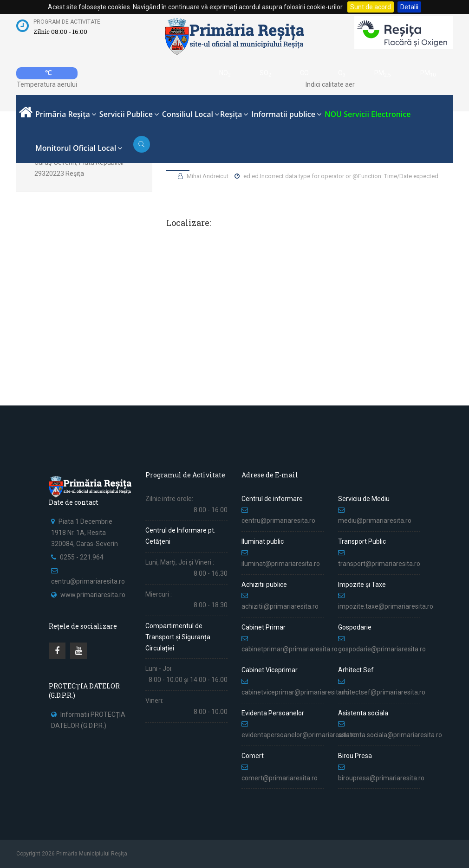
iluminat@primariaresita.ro (281, 564)
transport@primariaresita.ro (379, 564)
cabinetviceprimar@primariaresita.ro (295, 692)
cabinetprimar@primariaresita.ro (290, 649)
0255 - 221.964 (82, 557)
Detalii (409, 7)
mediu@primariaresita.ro (375, 521)
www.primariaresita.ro (93, 595)
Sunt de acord (371, 7)
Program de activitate (67, 22)
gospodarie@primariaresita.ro (382, 649)
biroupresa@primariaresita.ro (382, 778)
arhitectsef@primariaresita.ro (382, 692)
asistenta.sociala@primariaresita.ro (390, 735)
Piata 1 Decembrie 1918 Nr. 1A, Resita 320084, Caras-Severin (85, 533)
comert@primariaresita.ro (280, 778)
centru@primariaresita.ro (88, 581)
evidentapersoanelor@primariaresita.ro (299, 735)
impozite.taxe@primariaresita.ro (386, 606)
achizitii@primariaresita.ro (280, 606)
